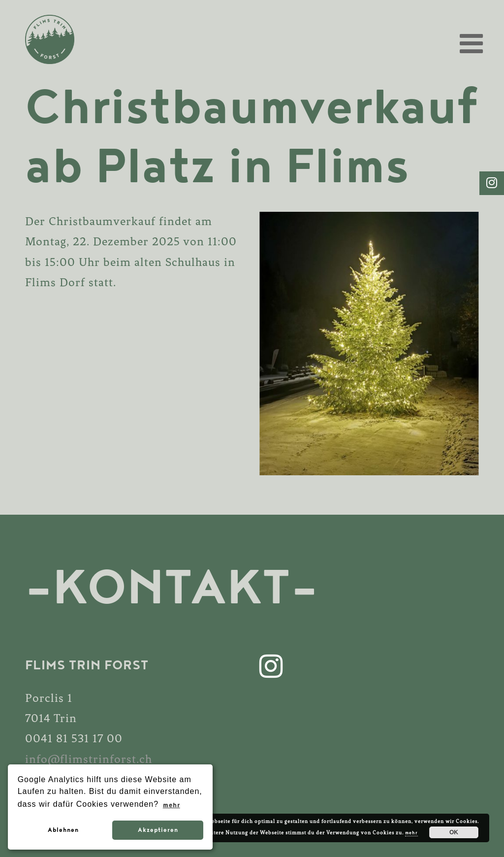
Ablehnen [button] (63, 830)
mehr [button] (171, 805)
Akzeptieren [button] (157, 830)
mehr (411, 833)
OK (454, 832)
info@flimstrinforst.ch (89, 760)
